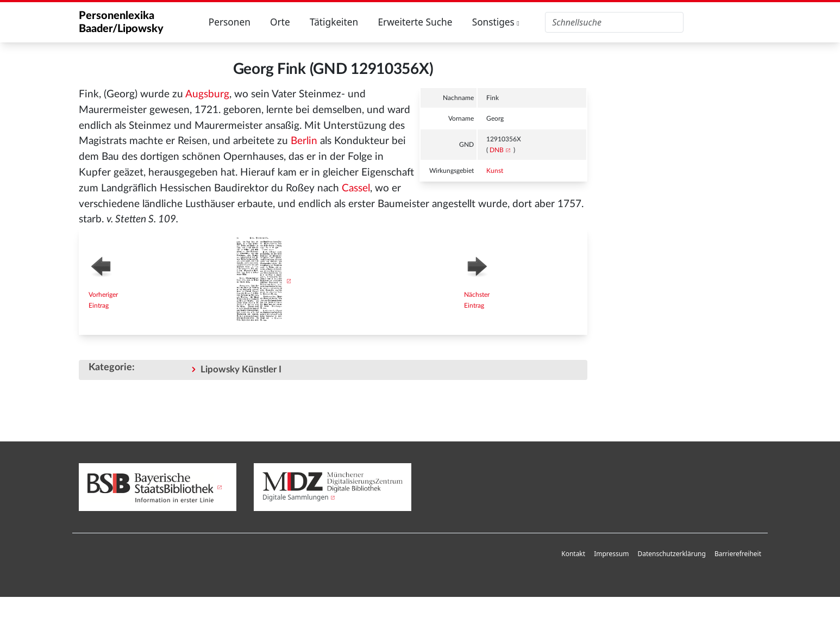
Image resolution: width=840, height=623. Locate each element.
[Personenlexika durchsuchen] (614, 22)
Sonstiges (496, 22)
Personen (230, 22)
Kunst (495, 171)
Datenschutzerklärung (671, 554)
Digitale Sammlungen (296, 497)
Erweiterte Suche (415, 22)
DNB (497, 150)
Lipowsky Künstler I (241, 369)
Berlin (304, 141)
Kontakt (573, 554)
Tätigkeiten (334, 22)
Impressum (611, 554)
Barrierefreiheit (738, 554)
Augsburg (207, 94)
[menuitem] (573, 554)
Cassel (356, 188)
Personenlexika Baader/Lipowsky (121, 22)
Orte (280, 22)
